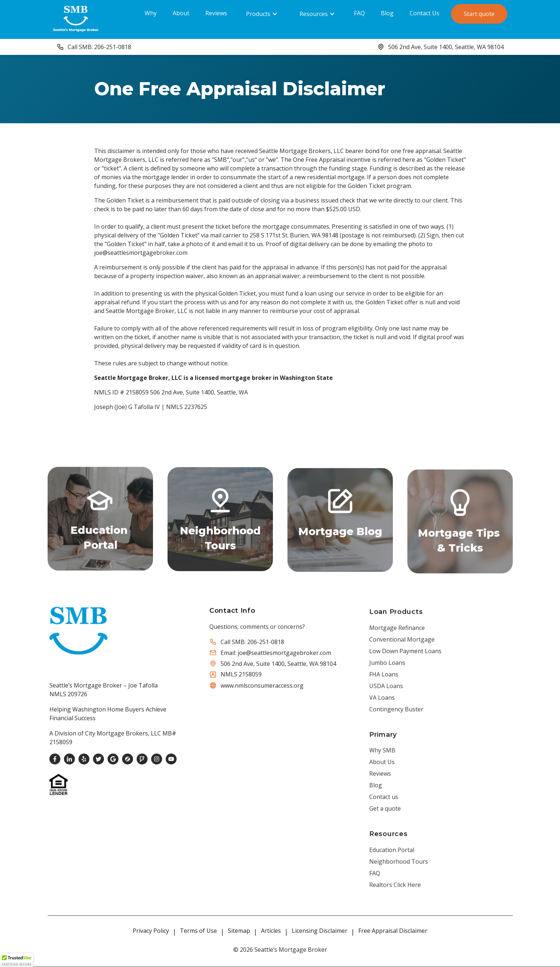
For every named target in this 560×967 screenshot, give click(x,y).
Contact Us (424, 13)
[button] (262, 14)
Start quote (479, 14)
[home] (76, 19)
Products (258, 14)
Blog (387, 13)
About (181, 13)
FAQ (359, 13)
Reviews (216, 13)
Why (151, 13)
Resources (314, 14)
